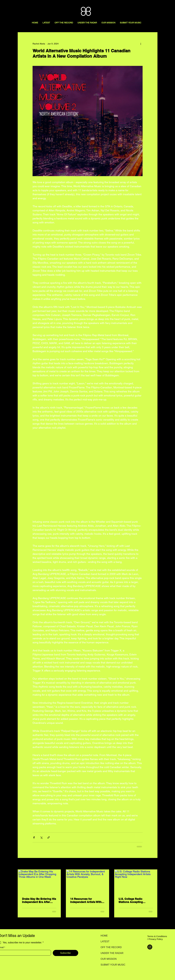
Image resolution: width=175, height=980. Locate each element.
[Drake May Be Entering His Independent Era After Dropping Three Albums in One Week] (39, 882)
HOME (104, 936)
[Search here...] (159, 6)
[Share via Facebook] (34, 837)
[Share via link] (49, 837)
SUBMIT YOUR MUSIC (111, 965)
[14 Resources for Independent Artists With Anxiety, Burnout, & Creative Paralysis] (87, 882)
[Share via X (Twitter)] (41, 837)
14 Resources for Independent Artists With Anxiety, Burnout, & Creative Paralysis (86, 900)
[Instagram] (150, 947)
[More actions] (141, 44)
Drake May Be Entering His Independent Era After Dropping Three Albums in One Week (39, 900)
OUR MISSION (109, 959)
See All (154, 864)
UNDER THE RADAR (111, 953)
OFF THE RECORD (111, 947)
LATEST (105, 941)
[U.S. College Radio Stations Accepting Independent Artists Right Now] (136, 882)
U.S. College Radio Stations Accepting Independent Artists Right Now (135, 900)
